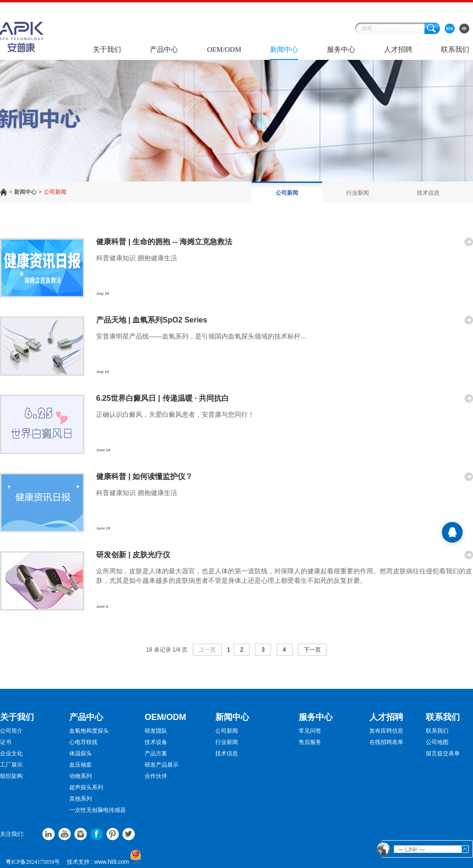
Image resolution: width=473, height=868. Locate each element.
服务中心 (341, 50)
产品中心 (164, 50)
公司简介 (11, 731)
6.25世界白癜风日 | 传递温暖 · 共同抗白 (163, 398)
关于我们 (107, 50)
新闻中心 (284, 50)
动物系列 (81, 776)
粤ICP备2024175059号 (33, 862)
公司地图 (437, 742)
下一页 (312, 650)
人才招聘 (398, 50)
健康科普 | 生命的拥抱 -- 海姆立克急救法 (164, 242)
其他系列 (81, 799)
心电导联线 (83, 742)
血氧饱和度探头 (89, 731)
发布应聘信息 (386, 731)
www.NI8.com (111, 862)
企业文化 (11, 753)
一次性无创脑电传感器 (98, 810)
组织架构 (11, 776)
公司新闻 (55, 192)
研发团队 (156, 731)
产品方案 (156, 753)
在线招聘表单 (386, 742)
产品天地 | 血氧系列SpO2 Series (152, 320)
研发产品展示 (162, 765)
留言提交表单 (443, 753)
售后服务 (310, 742)
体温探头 (81, 753)
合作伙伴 (156, 776)
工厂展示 (11, 765)
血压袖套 (81, 765)
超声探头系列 (86, 787)
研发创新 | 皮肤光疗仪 (133, 555)
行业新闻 (358, 193)
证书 (6, 742)
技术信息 (428, 193)
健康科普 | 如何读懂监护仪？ (144, 476)
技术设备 (156, 742)
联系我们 (455, 50)
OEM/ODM (224, 50)
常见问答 (310, 731)
